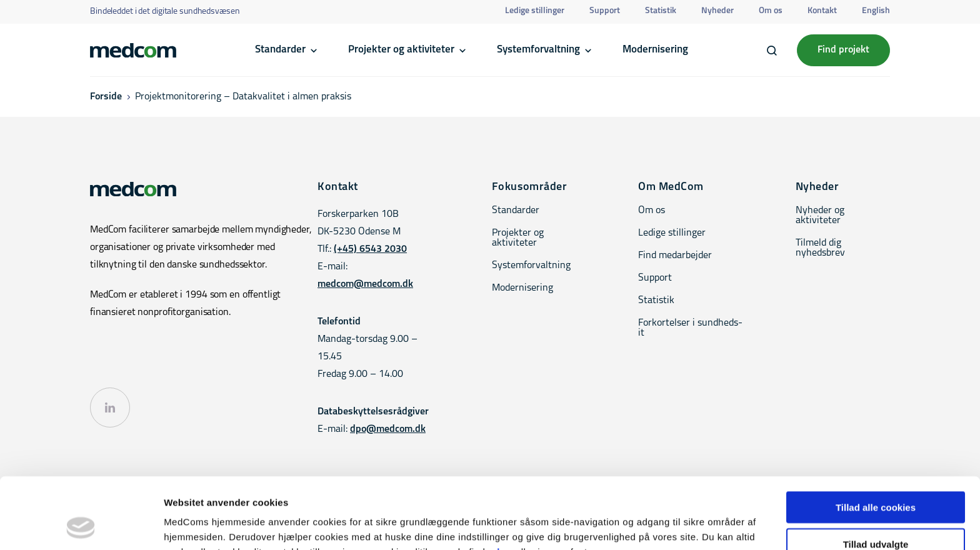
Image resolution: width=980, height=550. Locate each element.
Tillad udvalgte (876, 477)
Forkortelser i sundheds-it (690, 328)
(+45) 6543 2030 (370, 249)
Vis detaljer (650, 525)
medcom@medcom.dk (365, 284)
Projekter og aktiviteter (401, 50)
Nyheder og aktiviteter (820, 216)
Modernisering (655, 50)
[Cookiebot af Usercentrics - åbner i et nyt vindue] (81, 526)
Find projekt (843, 50)
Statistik (661, 11)
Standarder (280, 50)
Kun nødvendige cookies (876, 513)
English (876, 11)
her (505, 485)
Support (605, 11)
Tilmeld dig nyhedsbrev (820, 248)
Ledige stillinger (535, 11)
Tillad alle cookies (876, 440)
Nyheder (717, 11)
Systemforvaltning (538, 50)
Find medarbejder (675, 256)
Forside (106, 97)
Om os (771, 11)
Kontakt (822, 11)
